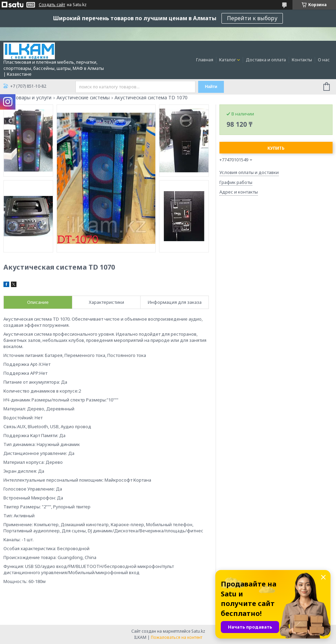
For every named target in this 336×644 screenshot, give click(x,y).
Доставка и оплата (266, 60)
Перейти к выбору (252, 18)
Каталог (227, 60)
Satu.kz (198, 631)
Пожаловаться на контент (177, 637)
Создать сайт (52, 5)
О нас (324, 60)
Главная (205, 60)
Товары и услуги (32, 98)
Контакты (302, 60)
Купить (276, 148)
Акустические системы (83, 98)
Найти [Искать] (211, 87)
